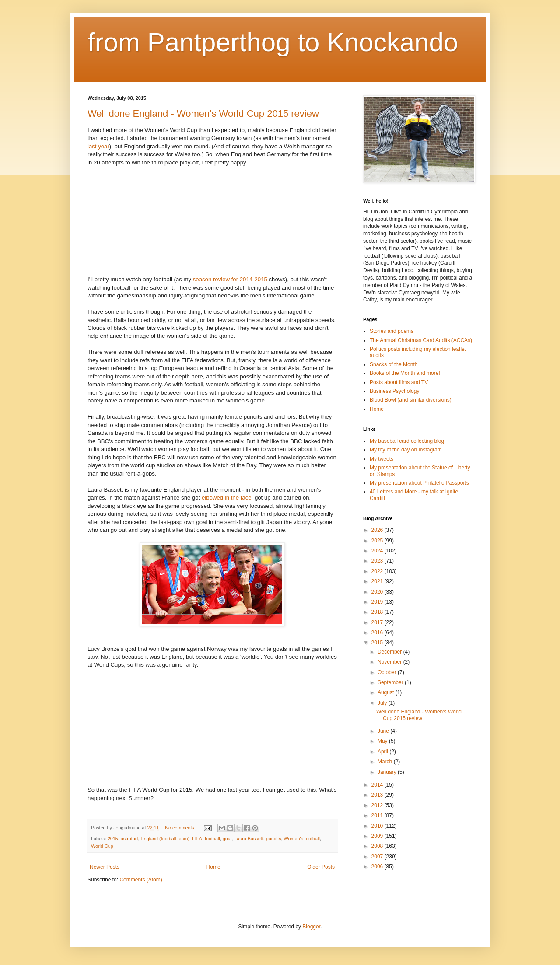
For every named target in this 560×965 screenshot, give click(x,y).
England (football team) (165, 839)
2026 (378, 530)
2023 (378, 561)
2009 (378, 836)
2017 (378, 622)
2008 (378, 846)
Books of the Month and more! (405, 373)
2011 (378, 815)
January (388, 772)
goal (227, 839)
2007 (378, 857)
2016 (378, 633)
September (391, 682)
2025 (378, 541)
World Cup (102, 846)
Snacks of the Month (394, 364)
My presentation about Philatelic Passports (419, 483)
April (383, 752)
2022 (378, 571)
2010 (378, 826)
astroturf (129, 839)
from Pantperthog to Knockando (273, 42)
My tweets (381, 459)
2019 (378, 602)
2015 (113, 839)
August (387, 692)
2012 (378, 805)
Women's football (302, 839)
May (383, 741)
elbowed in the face (227, 498)
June (384, 731)
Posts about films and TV (399, 382)
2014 (378, 785)
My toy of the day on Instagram (406, 450)
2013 (378, 795)
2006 (378, 867)
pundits (274, 839)
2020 (378, 592)
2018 (378, 612)
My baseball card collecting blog (407, 441)
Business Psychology (394, 391)
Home (213, 867)
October (388, 672)
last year (98, 146)
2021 (378, 581)
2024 (378, 551)
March (386, 762)
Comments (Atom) (141, 880)
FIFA (197, 839)
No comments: (181, 828)
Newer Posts (105, 867)
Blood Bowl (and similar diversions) (411, 400)
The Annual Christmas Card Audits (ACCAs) (421, 340)
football (212, 839)
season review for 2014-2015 (230, 279)
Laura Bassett (249, 839)
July (383, 703)
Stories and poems (392, 331)
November (390, 662)
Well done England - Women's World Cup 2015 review (203, 114)
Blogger (311, 927)
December (390, 652)
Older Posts (321, 867)
